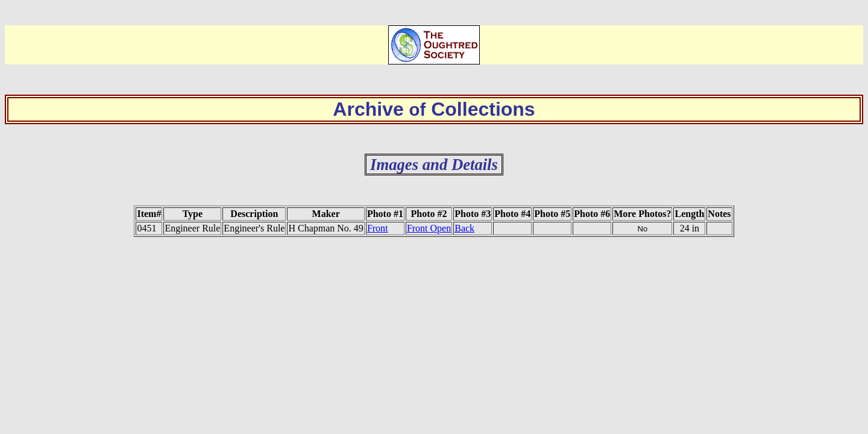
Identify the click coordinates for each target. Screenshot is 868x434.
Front (378, 228)
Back (464, 228)
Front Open (429, 228)
